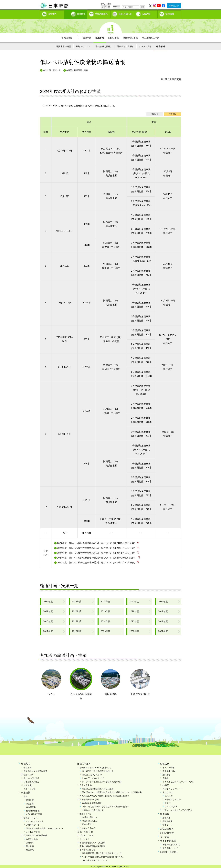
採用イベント (168, 824)
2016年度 (48, 620)
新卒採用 (166, 817)
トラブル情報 (145, 45)
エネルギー (170, 795)
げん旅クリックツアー (172, 788)
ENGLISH (116, 7)
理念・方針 (28, 774)
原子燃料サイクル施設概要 (35, 770)
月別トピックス (83, 45)
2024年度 (105, 601)
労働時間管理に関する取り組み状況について (102, 852)
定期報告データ (33, 824)
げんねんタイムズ (87, 827)
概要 (26, 796)
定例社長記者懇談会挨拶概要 (92, 845)
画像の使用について (171, 844)
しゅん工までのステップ (93, 777)
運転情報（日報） (104, 45)
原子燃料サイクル (173, 799)
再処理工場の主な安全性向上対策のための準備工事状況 (104, 795)
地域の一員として (90, 816)
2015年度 (77, 620)
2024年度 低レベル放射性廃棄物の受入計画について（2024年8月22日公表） (97, 552)
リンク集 (165, 836)
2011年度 (48, 630)
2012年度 (163, 620)
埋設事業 (100, 37)
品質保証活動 (32, 838)
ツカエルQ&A (171, 806)
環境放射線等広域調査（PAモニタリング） (45, 827)
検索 (142, 7)
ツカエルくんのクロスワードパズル (178, 781)
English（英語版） (169, 851)
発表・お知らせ (85, 831)
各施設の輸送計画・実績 (77, 69)
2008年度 (134, 630)
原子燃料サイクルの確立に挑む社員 (98, 770)
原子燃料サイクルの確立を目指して (95, 767)
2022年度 (163, 601)
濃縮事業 (87, 37)
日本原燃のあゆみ (31, 781)
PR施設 (166, 784)
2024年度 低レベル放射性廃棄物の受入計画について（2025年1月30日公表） (97, 562)
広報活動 (146, 13)
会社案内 (52, 13)
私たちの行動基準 (31, 777)
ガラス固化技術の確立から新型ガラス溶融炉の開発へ (106, 806)
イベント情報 (168, 767)
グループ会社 (29, 788)
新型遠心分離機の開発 (92, 802)
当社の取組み (101, 13)
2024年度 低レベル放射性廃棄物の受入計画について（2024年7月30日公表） (97, 547)
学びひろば (167, 791)
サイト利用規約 (168, 840)
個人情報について (170, 847)
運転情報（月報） (126, 45)
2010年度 (77, 630)
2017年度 (163, 611)
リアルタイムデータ (35, 820)
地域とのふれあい (90, 820)
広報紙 (165, 777)
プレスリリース (86, 835)
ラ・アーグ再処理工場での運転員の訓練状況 (102, 781)
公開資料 (30, 842)
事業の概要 (67, 37)
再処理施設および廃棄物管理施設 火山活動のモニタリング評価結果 (112, 791)
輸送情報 (161, 45)
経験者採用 (167, 820)
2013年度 (134, 620)
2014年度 (105, 620)
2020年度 (77, 611)
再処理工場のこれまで (92, 774)
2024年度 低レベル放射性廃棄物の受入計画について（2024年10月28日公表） (97, 557)
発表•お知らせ (125, 13)
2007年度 (163, 630)
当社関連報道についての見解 (92, 842)
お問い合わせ (167, 832)
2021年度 (48, 611)
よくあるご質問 (33, 831)
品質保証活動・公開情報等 (35, 835)
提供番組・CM (169, 770)
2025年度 (77, 601)
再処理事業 (113, 37)
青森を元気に (88, 823)
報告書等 (30, 845)
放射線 (168, 802)
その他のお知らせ (87, 849)
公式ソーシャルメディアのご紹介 (177, 809)
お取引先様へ (174, 6)
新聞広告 (166, 774)
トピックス (84, 838)
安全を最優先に (86, 784)
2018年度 (134, 611)
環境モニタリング (31, 817)
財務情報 (27, 784)
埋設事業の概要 (64, 45)
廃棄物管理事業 (130, 37)
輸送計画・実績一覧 (52, 69)
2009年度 (105, 630)
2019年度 (105, 611)
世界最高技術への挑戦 (89, 799)
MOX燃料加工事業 (151, 37)
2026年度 (48, 601)
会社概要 (27, 767)
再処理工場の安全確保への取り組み (98, 788)
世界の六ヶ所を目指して (93, 809)
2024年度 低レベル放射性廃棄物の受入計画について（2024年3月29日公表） (97, 542)
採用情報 (170, 13)
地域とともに (85, 813)
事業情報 (76, 13)
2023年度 (134, 601)
